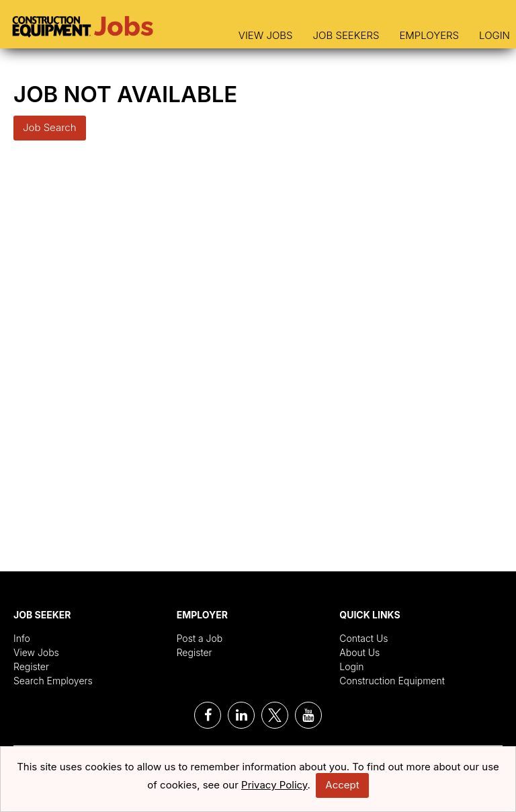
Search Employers (53, 681)
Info (22, 638)
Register (31, 666)
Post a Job (200, 638)
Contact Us (363, 638)
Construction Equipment (392, 681)
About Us (359, 652)
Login (494, 35)
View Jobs (266, 35)
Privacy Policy (274, 785)
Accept (342, 785)
